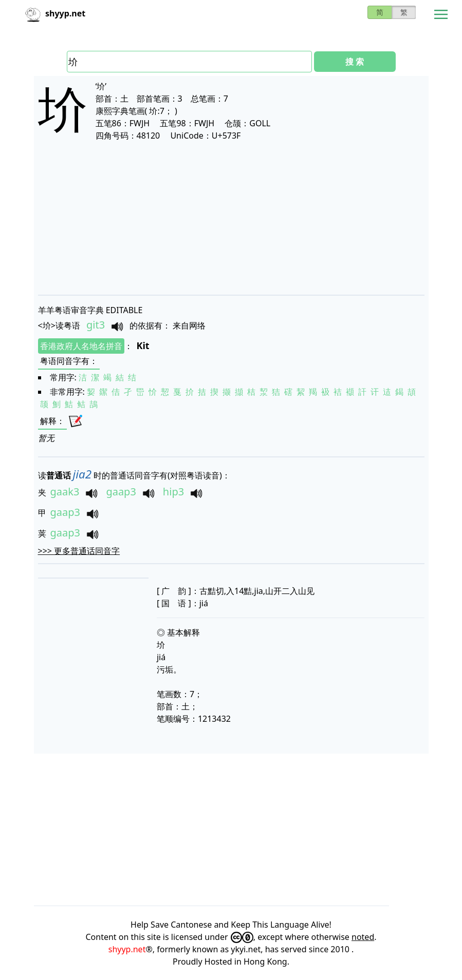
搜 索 (355, 62)
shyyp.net (127, 949)
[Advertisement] (231, 218)
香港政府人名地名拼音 (81, 346)
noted (363, 937)
